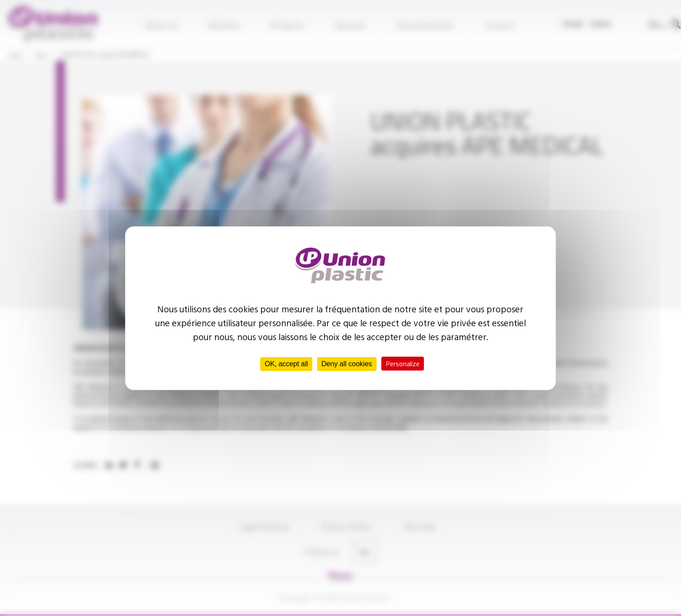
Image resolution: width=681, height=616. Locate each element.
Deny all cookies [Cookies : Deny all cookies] (347, 364)
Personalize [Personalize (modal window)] (403, 364)
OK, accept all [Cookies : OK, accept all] (286, 364)
